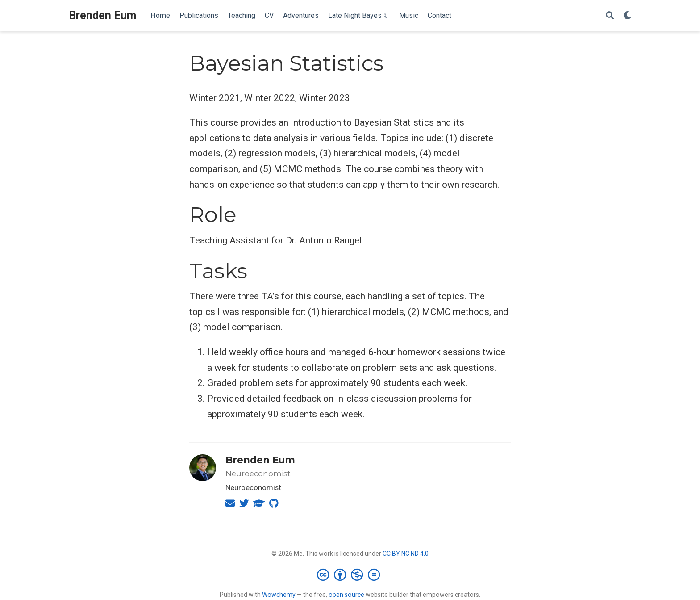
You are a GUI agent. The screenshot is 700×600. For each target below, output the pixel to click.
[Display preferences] (627, 16)
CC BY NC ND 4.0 (406, 554)
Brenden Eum (102, 15)
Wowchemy (279, 595)
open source (346, 595)
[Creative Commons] (350, 575)
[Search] (610, 16)
